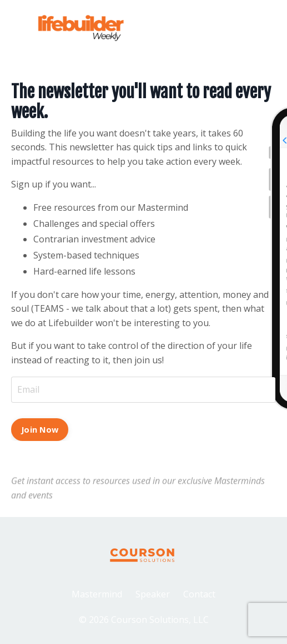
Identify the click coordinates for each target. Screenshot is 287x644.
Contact (199, 594)
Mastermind (97, 594)
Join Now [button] (40, 430)
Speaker (153, 594)
